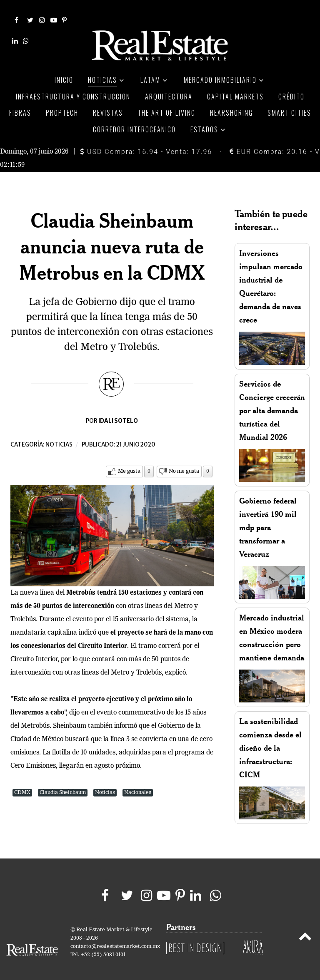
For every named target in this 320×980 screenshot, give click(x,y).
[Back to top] (305, 928)
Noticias (59, 435)
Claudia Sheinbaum (63, 783)
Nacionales (138, 783)
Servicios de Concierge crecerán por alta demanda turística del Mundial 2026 (272, 401)
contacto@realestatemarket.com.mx (115, 937)
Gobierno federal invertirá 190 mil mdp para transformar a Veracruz (268, 518)
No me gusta (184, 462)
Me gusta (129, 462)
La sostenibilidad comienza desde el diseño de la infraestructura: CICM (270, 738)
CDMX (22, 783)
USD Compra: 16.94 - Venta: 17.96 (146, 142)
